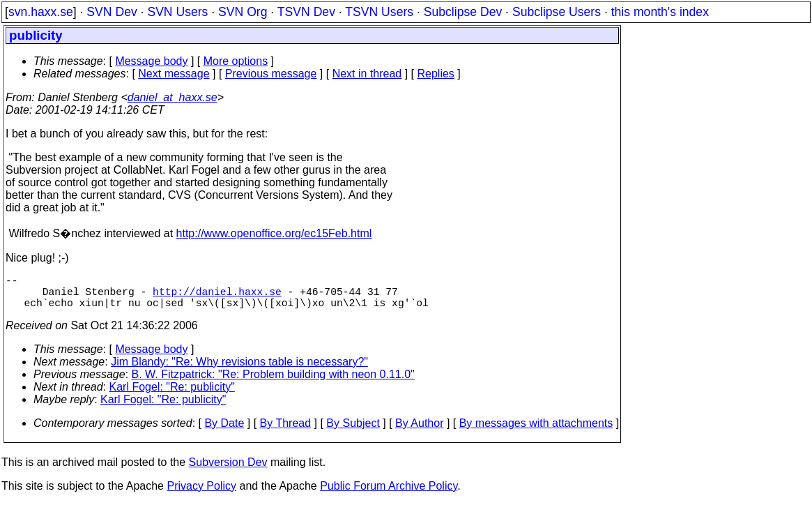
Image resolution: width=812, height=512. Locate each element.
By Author (419, 431)
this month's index (660, 12)
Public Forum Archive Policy (389, 494)
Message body (151, 61)
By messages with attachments (536, 431)
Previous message (271, 74)
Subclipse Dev (463, 12)
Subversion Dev (228, 470)
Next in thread (367, 74)
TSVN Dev (306, 12)
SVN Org (243, 12)
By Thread (286, 431)
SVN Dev (112, 12)
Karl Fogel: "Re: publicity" (172, 395)
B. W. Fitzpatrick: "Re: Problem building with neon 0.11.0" (273, 383)
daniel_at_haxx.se (173, 97)
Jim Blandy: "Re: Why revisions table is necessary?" (239, 370)
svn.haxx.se (41, 12)
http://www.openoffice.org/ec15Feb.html (274, 233)
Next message (174, 74)
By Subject (353, 431)
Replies (436, 74)
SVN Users (177, 12)
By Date (224, 431)
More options (236, 61)
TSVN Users (379, 12)
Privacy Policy (201, 494)
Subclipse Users (557, 12)
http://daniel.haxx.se (217, 296)
